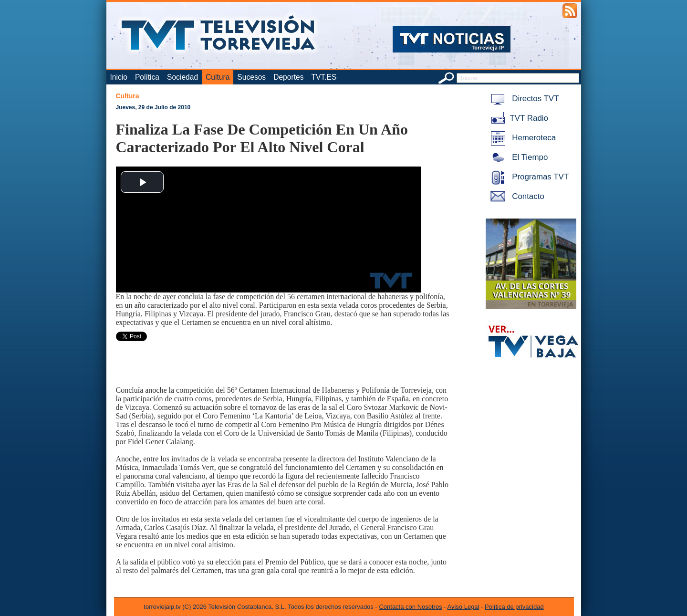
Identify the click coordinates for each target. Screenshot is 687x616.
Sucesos (251, 77)
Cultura (218, 77)
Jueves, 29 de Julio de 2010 (153, 107)
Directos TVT (523, 99)
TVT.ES (324, 77)
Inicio (119, 77)
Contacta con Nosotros (410, 607)
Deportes (288, 77)
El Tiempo (518, 157)
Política (147, 77)
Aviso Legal (463, 607)
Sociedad (182, 77)
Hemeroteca (522, 138)
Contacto (516, 196)
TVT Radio (518, 118)
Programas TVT (528, 177)
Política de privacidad (514, 607)
